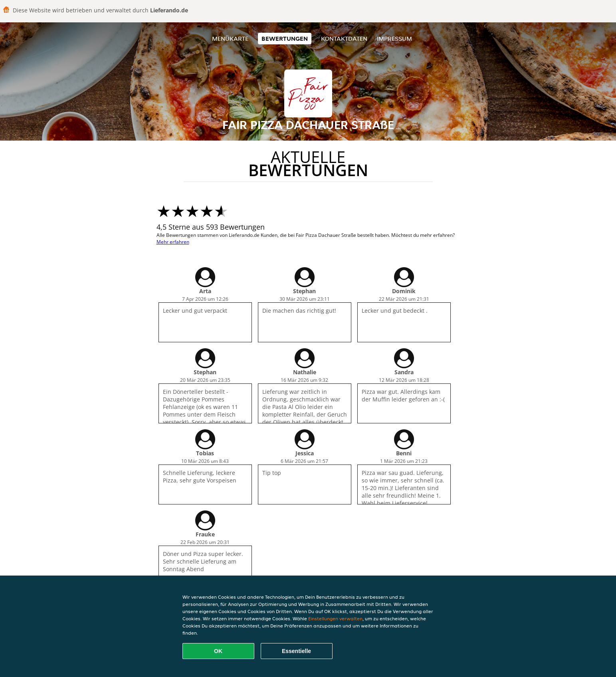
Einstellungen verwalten (335, 618)
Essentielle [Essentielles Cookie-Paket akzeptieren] (296, 651)
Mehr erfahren (173, 242)
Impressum (394, 39)
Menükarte (230, 39)
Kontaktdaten (344, 39)
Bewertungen (285, 39)
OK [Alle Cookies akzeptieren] (218, 651)
